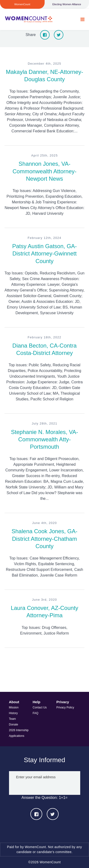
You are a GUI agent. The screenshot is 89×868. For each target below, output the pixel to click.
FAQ (36, 713)
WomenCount (29, 19)
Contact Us (40, 707)
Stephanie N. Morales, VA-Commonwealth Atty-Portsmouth (44, 439)
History (13, 713)
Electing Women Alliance (67, 4)
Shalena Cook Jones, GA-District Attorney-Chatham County (45, 539)
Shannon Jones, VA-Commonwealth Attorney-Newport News (44, 171)
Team (12, 719)
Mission (14, 707)
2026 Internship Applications (19, 733)
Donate (14, 725)
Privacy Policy (65, 707)
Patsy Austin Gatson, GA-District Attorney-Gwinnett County (44, 253)
